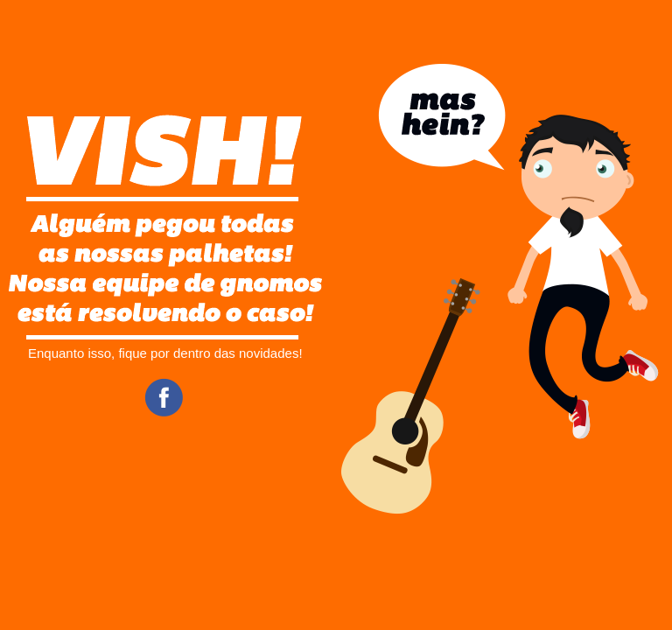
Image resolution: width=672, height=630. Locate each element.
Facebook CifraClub (164, 397)
